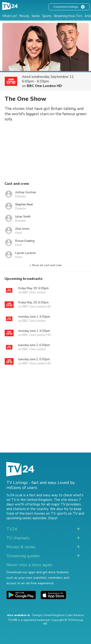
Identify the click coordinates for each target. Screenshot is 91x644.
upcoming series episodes (27, 518)
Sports (47, 16)
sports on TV (67, 513)
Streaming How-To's (68, 16)
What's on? (10, 16)
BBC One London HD (44, 86)
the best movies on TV (37, 513)
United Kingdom (54, 615)
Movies (24, 16)
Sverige (37, 615)
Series (36, 16)
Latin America (75, 615)
